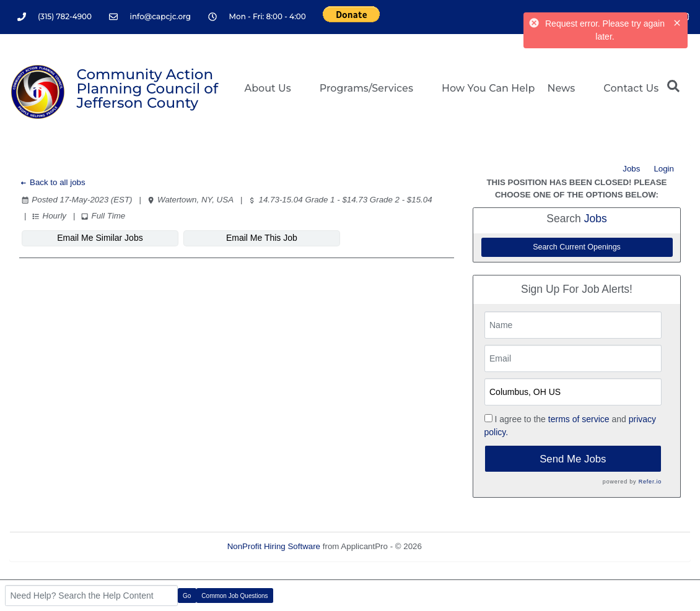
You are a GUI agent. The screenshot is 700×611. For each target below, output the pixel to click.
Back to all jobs (52, 182)
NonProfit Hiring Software (274, 546)
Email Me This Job (244, 238)
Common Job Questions (234, 596)
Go (187, 596)
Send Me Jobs (573, 459)
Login (664, 169)
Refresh (459, 546)
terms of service (579, 419)
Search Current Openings (577, 247)
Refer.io (650, 482)
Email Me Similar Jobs (94, 238)
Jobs (631, 169)
